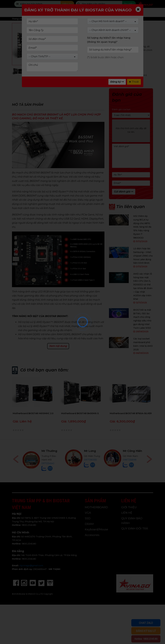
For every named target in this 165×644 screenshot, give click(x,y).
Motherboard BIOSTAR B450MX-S (80, 413)
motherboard (126, 75)
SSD (88, 518)
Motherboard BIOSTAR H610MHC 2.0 (33, 413)
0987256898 (130, 460)
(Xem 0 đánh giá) (101, 31)
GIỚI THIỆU (129, 507)
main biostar (88, 79)
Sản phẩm (62, 12)
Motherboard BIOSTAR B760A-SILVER (131, 413)
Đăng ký (117, 82)
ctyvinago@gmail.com (31, 566)
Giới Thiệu (107, 12)
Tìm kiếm (129, 4)
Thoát (134, 82)
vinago (100, 79)
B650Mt (95, 75)
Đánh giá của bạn (121, 109)
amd (115, 75)
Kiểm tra (67, 4)
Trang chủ (40, 12)
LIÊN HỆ (127, 513)
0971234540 (48, 463)
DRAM (89, 524)
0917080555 (90, 460)
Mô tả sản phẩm (28, 105)
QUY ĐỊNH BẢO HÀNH (132, 521)
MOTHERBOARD (95, 72)
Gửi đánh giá (124, 192)
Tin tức (127, 12)
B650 (86, 75)
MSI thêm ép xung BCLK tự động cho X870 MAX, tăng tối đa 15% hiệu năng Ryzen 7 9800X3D (142, 227)
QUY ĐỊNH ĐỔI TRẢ (135, 529)
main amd (106, 75)
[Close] (138, 9)
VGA (88, 513)
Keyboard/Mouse (96, 529)
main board (140, 75)
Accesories (92, 535)
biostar (77, 79)
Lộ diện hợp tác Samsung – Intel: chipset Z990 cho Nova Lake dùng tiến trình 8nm (143, 256)
